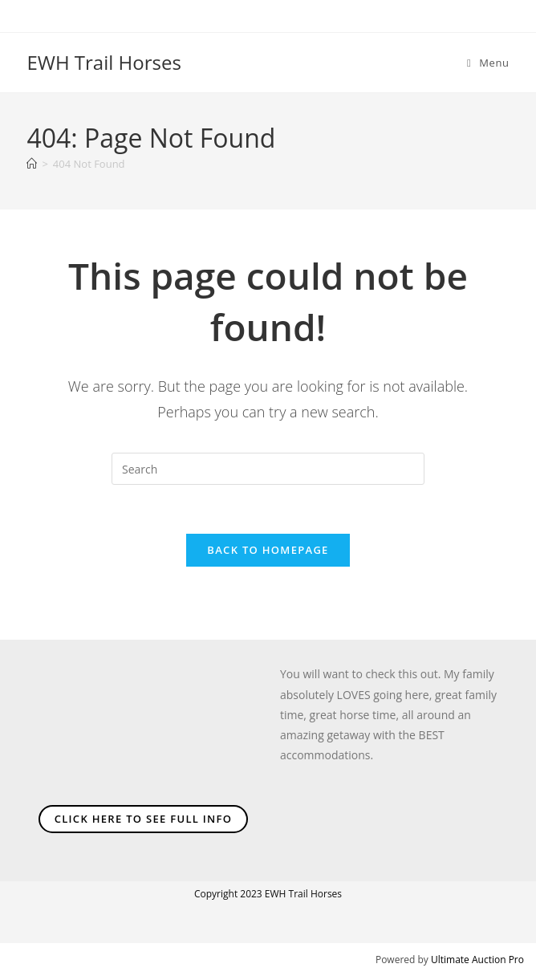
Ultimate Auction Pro (477, 960)
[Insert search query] (268, 469)
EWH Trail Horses (104, 62)
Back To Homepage (268, 550)
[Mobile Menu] (488, 63)
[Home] (32, 164)
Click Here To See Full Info (144, 819)
